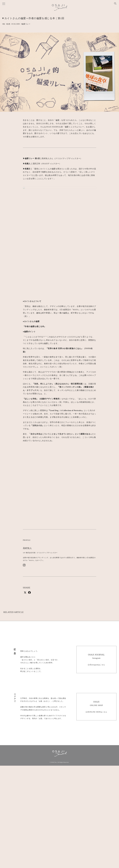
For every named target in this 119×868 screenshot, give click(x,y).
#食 (4, 24)
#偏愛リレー (26, 24)
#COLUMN (16, 24)
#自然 (8, 24)
